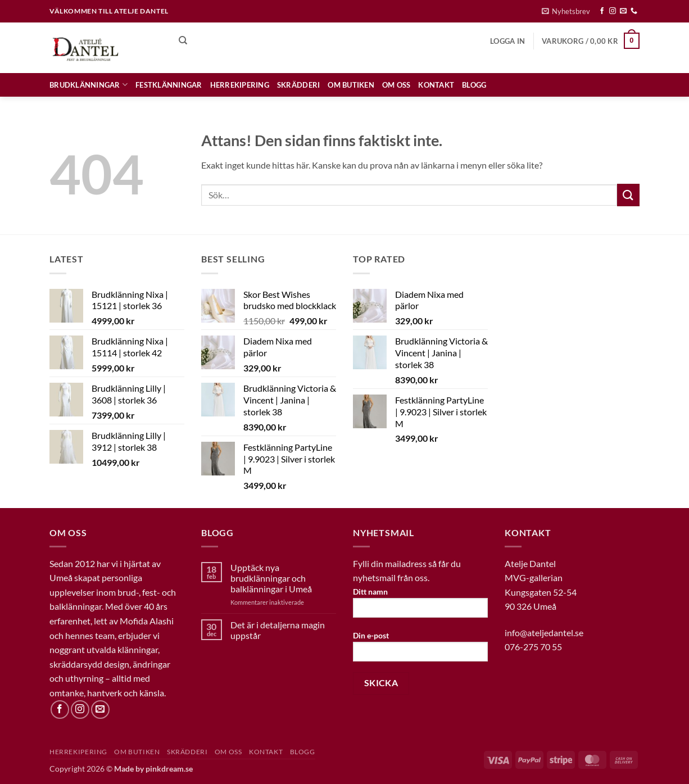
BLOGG (474, 85)
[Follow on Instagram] (613, 11)
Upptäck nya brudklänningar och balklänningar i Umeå (271, 578)
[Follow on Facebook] (602, 11)
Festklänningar (169, 85)
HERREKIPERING (240, 85)
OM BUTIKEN (351, 85)
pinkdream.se (169, 769)
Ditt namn (420, 606)
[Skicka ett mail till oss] (623, 11)
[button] (566, 11)
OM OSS (396, 85)
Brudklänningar (89, 85)
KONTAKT (436, 85)
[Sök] (183, 40)
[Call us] (634, 11)
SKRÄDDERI (298, 85)
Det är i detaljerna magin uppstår (278, 630)
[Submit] (628, 195)
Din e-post (420, 650)
